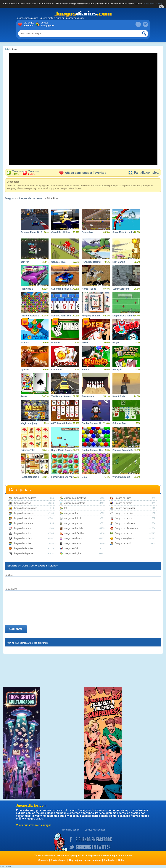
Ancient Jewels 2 (30, 316)
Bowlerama (88, 396)
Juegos (47, 24)
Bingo (116, 343)
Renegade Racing (91, 262)
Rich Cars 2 (119, 262)
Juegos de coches (23, 538)
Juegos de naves (124, 518)
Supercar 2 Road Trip (62, 289)
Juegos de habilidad (74, 528)
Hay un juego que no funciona (85, 860)
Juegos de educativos (75, 498)
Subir (121, 860)
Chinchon (56, 370)
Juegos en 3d (71, 548)
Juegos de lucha (123, 498)
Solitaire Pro (119, 423)
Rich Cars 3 (27, 289)
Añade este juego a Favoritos (83, 173)
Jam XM (25, 262)
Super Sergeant (121, 289)
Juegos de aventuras (24, 518)
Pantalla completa (144, 173)
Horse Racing (89, 289)
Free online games (70, 830)
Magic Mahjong (29, 423)
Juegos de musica (124, 513)
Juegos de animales (24, 513)
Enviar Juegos (59, 860)
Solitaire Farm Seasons (62, 316)
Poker (85, 343)
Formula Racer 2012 (31, 232)
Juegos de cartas (22, 528)
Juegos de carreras (30, 198)
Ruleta (85, 370)
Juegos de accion (22, 503)
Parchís (25, 343)
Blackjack (118, 370)
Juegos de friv (71, 513)
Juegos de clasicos (23, 533)
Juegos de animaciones (25, 508)
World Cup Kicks (121, 477)
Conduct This (58, 262)
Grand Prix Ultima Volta (62, 232)
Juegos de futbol (72, 518)
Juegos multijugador (125, 508)
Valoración (17, 173)
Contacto (43, 860)
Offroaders (87, 232)
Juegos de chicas (73, 538)
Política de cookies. (153, 4)
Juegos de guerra (73, 523)
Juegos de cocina (22, 543)
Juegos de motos (124, 503)
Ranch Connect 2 (30, 477)
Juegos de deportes (23, 548)
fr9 (66, 508)
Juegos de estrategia (75, 503)
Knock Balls (119, 396)
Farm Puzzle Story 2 (62, 477)
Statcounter (6, 867)
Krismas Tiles (28, 450)
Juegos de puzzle (124, 533)
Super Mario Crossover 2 (62, 450)
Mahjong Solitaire (91, 316)
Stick (8, 49)
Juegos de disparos (23, 553)
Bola (84, 477)
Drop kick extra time (123, 316)
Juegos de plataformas (126, 528)
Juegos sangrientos (125, 538)
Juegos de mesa (72, 543)
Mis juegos (30, 24)
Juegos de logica (73, 553)
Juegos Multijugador (95, 830)
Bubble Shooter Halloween (93, 423)
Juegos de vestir (123, 543)
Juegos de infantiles (74, 533)
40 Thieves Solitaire (62, 423)
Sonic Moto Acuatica (123, 232)
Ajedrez (25, 370)
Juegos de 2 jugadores (25, 498)
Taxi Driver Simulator (62, 396)
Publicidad (110, 860)
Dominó (55, 343)
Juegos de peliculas (125, 523)
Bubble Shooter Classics (93, 450)
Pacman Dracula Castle (124, 450)
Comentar (16, 629)
